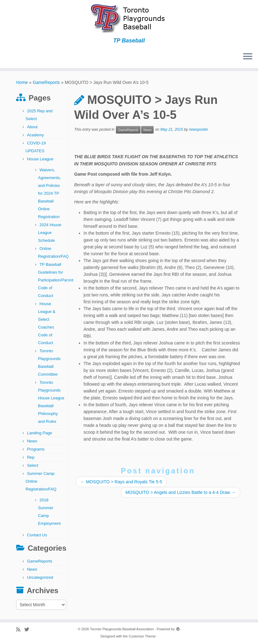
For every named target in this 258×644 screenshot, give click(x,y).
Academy (36, 135)
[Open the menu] (248, 57)
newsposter (198, 130)
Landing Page (40, 433)
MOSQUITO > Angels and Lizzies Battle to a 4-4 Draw (181, 492)
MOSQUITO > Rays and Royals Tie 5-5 (121, 482)
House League (40, 159)
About (32, 127)
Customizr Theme (142, 636)
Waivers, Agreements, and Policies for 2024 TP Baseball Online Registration (50, 193)
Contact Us (37, 535)
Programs (36, 449)
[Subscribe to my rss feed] (20, 629)
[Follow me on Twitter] (29, 629)
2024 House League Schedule (50, 233)
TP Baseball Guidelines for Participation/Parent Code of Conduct (56, 280)
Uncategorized (40, 577)
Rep (31, 457)
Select (33, 465)
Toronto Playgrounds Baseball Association (122, 629)
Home (22, 82)
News (32, 441)
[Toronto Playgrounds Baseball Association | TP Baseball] (129, 19)
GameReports (46, 82)
